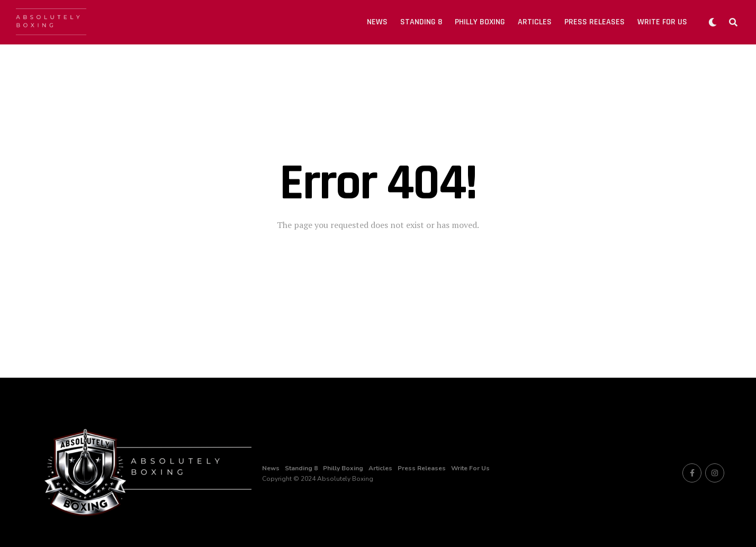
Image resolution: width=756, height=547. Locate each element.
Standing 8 (421, 22)
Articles (535, 22)
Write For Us (662, 22)
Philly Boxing (480, 22)
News (377, 22)
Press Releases (595, 22)
